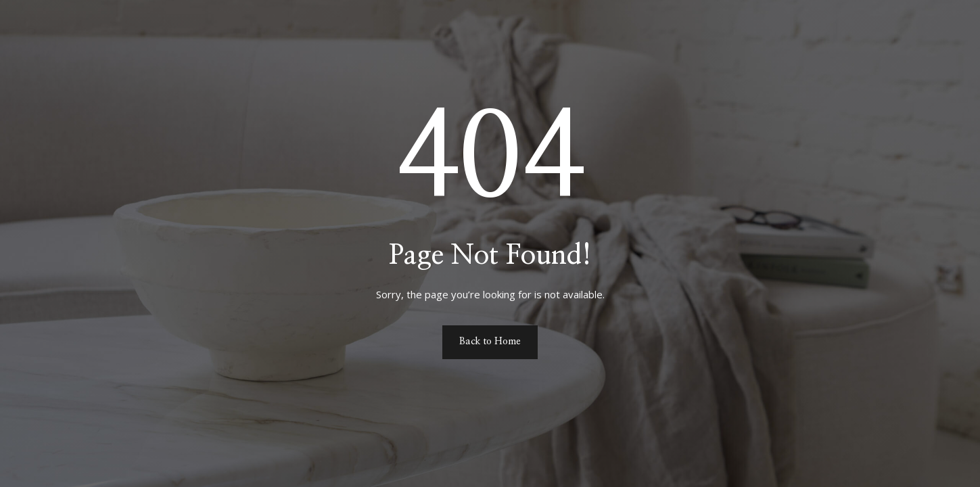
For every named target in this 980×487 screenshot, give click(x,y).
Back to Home (490, 342)
